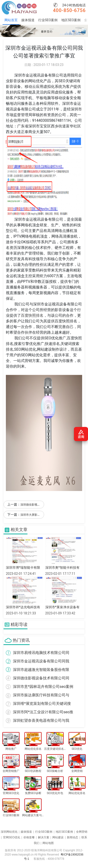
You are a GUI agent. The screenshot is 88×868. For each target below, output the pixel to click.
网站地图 (48, 843)
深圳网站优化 (9, 832)
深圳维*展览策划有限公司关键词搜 (42, 704)
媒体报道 (28, 20)
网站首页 (11, 20)
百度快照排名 (32, 315)
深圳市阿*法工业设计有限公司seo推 (43, 712)
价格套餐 (29, 837)
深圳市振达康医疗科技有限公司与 (41, 695)
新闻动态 (73, 837)
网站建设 (58, 837)
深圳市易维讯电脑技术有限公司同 (41, 653)
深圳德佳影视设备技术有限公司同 (41, 678)
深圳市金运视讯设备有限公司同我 (41, 661)
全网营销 (82, 832)
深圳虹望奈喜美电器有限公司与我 (41, 720)
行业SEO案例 (48, 20)
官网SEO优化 (12, 837)
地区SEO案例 (71, 20)
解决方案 (44, 837)
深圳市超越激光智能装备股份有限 (41, 670)
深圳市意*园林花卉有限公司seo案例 (43, 687)
